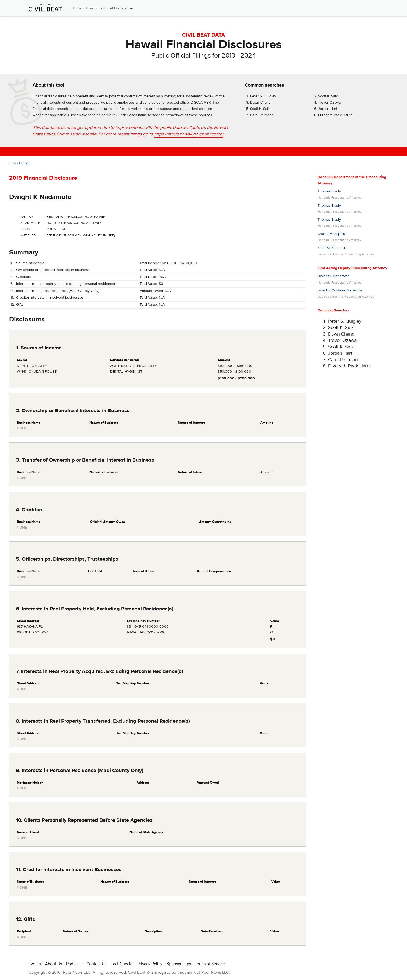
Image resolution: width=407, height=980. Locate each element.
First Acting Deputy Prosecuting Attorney (352, 268)
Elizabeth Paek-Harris (335, 115)
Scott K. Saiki (328, 96)
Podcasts (74, 964)
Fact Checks (122, 964)
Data (77, 8)
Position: (27, 217)
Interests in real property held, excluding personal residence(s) (67, 284)
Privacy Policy (150, 964)
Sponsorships (179, 964)
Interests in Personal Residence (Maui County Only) (58, 291)
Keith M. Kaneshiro (333, 248)
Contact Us (96, 964)
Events (35, 964)
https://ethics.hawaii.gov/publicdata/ (189, 134)
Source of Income (30, 263)
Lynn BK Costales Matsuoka (340, 290)
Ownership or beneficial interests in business (53, 270)
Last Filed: (28, 235)
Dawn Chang (260, 103)
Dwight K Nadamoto (40, 197)
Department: (30, 223)
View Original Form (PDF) (95, 235)
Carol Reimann (262, 115)
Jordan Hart (328, 109)
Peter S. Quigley (263, 96)
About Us (53, 964)
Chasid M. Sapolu (331, 234)
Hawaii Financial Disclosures (110, 8)
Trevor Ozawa (329, 103)
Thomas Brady (329, 191)
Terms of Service (210, 964)
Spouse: (26, 229)
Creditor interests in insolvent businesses (50, 298)
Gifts (20, 305)
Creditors (24, 277)
